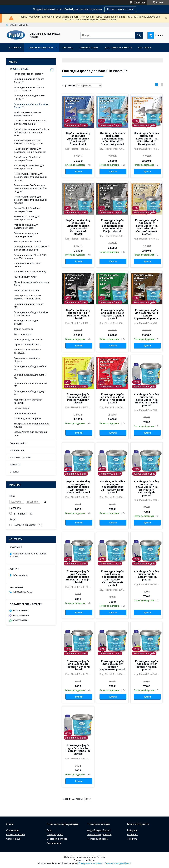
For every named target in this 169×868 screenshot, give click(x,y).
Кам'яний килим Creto (25, 277)
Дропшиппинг (17, 450)
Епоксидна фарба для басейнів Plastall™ (31, 106)
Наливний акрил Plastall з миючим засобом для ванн (28, 142)
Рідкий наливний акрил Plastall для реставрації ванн (31, 122)
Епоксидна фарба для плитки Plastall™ (30, 97)
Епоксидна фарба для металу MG (30, 385)
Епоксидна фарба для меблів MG (30, 368)
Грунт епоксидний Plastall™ (29, 74)
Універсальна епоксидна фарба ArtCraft (31, 425)
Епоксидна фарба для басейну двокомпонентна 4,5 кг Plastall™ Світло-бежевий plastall (146, 227)
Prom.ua (101, 857)
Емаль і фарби (22, 408)
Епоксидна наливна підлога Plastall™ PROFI (29, 89)
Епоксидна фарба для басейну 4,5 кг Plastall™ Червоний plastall (112, 398)
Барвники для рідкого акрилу (30, 272)
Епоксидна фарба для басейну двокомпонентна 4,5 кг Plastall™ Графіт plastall (112, 226)
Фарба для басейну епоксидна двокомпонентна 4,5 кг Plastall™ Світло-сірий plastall (78, 227)
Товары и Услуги (19, 69)
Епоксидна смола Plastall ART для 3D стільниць (30, 257)
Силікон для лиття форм (27, 418)
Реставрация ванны (98, 839)
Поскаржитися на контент (91, 863)
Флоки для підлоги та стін (28, 339)
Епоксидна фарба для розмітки (26, 322)
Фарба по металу (24, 329)
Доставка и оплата (57, 839)
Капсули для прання (25, 413)
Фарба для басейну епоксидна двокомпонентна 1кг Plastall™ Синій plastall (147, 400)
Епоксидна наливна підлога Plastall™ (29, 80)
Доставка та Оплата (118, 48)
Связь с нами (13, 839)
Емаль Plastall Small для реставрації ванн (27, 210)
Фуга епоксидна (23, 334)
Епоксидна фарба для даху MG (29, 393)
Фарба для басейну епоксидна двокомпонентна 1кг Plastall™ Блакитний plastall (78, 487)
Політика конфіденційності (118, 863)
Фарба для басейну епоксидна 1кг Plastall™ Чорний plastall (147, 575)
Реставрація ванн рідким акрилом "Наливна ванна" (28, 297)
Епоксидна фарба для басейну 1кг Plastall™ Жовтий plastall (146, 665)
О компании (13, 830)
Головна (15, 48)
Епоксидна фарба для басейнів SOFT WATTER (31, 314)
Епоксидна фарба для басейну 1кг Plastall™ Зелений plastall (78, 665)
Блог (49, 830)
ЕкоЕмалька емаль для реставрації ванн (27, 218)
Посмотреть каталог (120, 9)
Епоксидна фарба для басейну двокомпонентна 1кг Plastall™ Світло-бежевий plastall (112, 578)
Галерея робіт (89, 48)
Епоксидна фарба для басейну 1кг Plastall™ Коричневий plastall (112, 665)
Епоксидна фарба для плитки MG (30, 376)
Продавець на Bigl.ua (84, 860)
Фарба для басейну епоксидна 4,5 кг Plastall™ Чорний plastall (78, 314)
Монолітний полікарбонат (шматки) (28, 401)
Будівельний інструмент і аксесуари (27, 351)
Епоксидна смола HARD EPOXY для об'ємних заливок (31, 248)
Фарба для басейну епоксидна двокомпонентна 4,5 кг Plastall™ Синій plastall (78, 139)
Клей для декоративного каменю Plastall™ (27, 114)
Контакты (15, 465)
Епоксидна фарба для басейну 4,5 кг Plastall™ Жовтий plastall (78, 398)
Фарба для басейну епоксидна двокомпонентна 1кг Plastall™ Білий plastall (112, 487)
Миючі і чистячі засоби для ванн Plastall (31, 284)
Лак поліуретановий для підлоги (27, 360)
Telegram (132, 839)
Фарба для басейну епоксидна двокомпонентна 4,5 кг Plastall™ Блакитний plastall (112, 139)
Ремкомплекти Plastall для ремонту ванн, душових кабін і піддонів (30, 177)
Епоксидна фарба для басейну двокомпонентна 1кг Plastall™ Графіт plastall (78, 577)
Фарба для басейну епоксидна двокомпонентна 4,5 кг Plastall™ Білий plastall (147, 139)
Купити (79, 171)
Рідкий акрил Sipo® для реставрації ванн (27, 159)
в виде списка (161, 85)
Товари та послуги (40, 48)
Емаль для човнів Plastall (28, 241)
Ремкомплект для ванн (99, 835)
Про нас (68, 48)
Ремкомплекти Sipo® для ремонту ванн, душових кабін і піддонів (30, 200)
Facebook (133, 835)
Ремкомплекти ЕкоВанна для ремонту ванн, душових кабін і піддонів (30, 188)
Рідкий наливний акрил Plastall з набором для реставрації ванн (31, 132)
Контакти (145, 48)
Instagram (132, 830)
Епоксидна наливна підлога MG (29, 306)
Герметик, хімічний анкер (27, 344)
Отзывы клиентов (16, 835)
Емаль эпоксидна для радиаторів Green (26, 235)
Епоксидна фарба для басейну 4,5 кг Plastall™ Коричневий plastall (147, 314)
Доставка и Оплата (21, 458)
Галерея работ (18, 443)
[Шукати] (139, 35)
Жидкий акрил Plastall (99, 830)
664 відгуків (140, 2)
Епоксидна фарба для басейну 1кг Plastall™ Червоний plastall (78, 750)
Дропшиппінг (34, 57)
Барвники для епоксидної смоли (28, 265)
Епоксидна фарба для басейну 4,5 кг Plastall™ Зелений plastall (112, 314)
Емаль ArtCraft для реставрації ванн (31, 433)
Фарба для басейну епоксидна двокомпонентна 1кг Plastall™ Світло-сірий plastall (147, 488)
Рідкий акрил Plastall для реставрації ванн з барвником (30, 150)
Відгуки (14, 57)
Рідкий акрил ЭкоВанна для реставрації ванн (29, 167)
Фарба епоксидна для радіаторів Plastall (26, 226)
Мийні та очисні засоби (26, 290)
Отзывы (14, 472)
